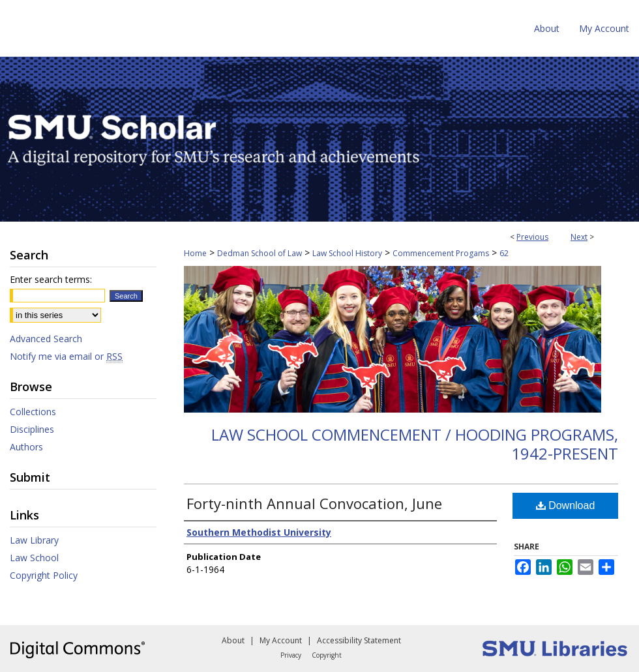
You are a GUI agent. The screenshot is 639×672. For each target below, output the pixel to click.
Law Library (34, 540)
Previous (532, 237)
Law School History (347, 253)
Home (195, 253)
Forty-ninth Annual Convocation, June (314, 503)
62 (504, 253)
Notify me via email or (66, 356)
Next (579, 237)
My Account (281, 640)
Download (566, 505)
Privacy (291, 655)
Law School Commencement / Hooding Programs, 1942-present (415, 444)
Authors (26, 447)
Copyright (327, 655)
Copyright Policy (44, 575)
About (233, 640)
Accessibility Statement (359, 640)
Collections (33, 412)
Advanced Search (46, 339)
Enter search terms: (51, 279)
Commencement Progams (441, 253)
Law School (34, 558)
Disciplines (32, 429)
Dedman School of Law (260, 253)
